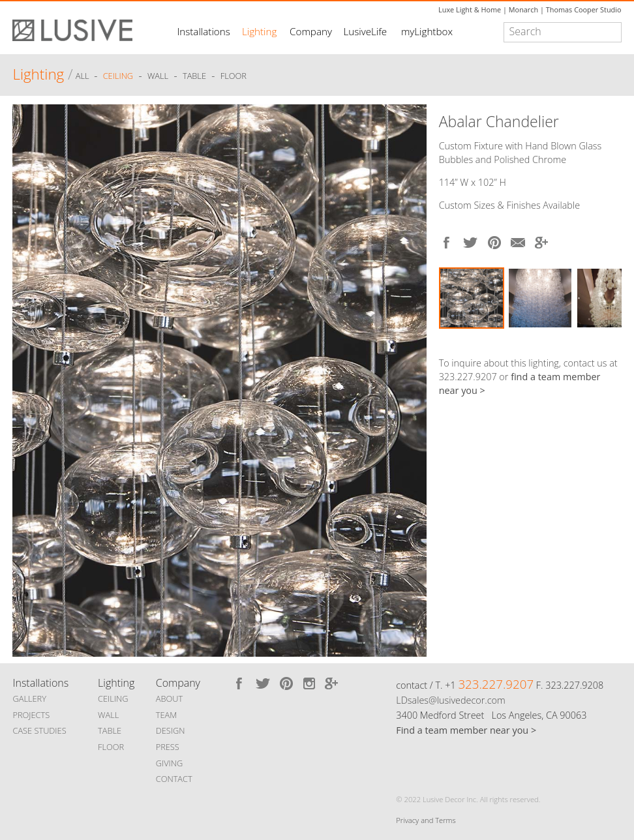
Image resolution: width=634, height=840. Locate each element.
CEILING (113, 698)
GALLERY (29, 698)
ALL (83, 76)
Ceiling (118, 76)
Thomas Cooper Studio (584, 9)
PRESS (168, 747)
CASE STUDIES (39, 730)
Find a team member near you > (466, 730)
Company (311, 31)
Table (194, 76)
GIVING (170, 763)
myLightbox (427, 31)
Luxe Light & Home (470, 9)
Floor (234, 76)
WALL (108, 715)
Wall (158, 76)
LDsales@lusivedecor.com (450, 700)
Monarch (523, 9)
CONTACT (174, 779)
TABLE (110, 730)
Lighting (259, 31)
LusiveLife (365, 31)
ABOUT (169, 698)
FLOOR (111, 747)
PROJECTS (31, 715)
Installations (203, 31)
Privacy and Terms (426, 820)
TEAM (167, 715)
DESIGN (171, 730)
